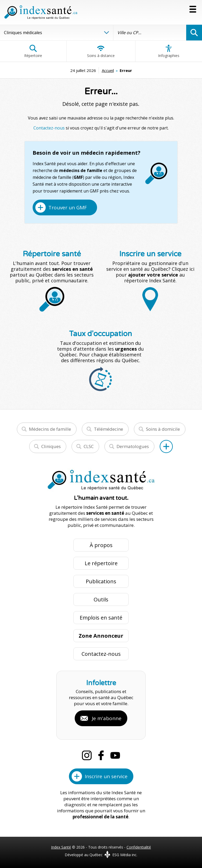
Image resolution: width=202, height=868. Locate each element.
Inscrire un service (106, 776)
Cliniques (51, 446)
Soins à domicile (163, 429)
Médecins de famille (50, 429)
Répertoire (33, 51)
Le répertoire (101, 563)
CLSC (89, 446)
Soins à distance (101, 51)
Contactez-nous (49, 128)
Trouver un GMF (68, 207)
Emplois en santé (101, 618)
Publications (101, 581)
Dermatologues (133, 446)
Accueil (108, 70)
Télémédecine (108, 429)
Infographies (169, 51)
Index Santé (61, 847)
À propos (101, 545)
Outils (101, 599)
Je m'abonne (107, 718)
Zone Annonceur (101, 636)
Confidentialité (139, 847)
